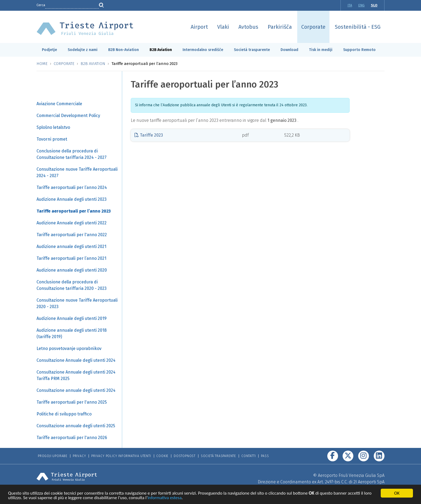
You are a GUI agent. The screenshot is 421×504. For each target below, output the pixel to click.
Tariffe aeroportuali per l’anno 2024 (72, 187)
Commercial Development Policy (68, 116)
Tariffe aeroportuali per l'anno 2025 (72, 402)
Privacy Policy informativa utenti (121, 456)
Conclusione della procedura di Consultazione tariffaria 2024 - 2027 (72, 154)
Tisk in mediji (321, 50)
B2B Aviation (161, 50)
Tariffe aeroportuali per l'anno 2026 (72, 438)
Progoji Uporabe (53, 456)
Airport (199, 27)
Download (289, 50)
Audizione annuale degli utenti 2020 (72, 270)
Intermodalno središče (203, 50)
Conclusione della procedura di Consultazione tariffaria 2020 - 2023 (72, 285)
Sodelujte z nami (83, 50)
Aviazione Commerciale (59, 104)
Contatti (248, 456)
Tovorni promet (52, 139)
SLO (374, 5)
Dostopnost (185, 456)
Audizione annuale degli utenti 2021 (71, 246)
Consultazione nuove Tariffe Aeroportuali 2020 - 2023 (77, 303)
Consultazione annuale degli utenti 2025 (76, 426)
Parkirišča (280, 27)
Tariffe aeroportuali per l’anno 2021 (71, 258)
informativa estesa (165, 498)
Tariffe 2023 (149, 135)
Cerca (41, 5)
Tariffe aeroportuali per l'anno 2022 (72, 235)
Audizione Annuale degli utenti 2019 (72, 318)
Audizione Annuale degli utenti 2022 (72, 223)
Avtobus (248, 27)
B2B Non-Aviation (124, 50)
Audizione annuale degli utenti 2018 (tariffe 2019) (72, 333)
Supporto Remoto (359, 50)
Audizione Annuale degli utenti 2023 (72, 199)
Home (42, 64)
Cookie (162, 456)
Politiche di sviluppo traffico (64, 414)
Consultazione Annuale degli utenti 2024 (76, 360)
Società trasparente (252, 50)
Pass (265, 456)
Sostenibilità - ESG (358, 27)
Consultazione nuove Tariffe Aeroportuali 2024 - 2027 (77, 172)
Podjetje (49, 50)
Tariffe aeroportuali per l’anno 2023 (74, 211)
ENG (361, 5)
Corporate (313, 27)
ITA (350, 5)
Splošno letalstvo (53, 127)
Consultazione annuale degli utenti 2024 (76, 390)
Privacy (79, 456)
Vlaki (223, 27)
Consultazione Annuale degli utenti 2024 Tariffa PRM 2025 (76, 375)
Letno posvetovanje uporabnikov (69, 348)
